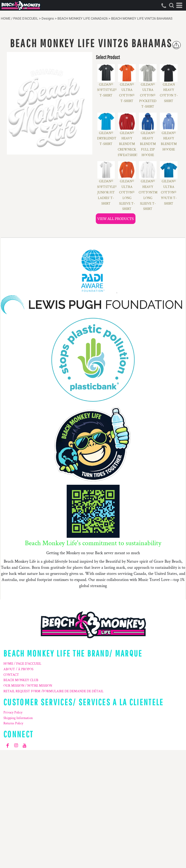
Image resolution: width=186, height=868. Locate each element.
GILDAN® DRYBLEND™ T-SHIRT (108, 139)
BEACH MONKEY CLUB (21, 680)
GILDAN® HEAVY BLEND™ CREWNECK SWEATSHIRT (128, 144)
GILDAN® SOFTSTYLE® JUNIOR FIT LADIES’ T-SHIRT (107, 192)
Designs (48, 18)
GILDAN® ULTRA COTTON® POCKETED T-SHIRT (148, 96)
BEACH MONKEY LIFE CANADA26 (83, 18)
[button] (171, 5)
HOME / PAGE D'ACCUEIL (19, 18)
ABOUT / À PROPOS (18, 669)
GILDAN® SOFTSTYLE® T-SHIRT (107, 90)
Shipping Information (18, 718)
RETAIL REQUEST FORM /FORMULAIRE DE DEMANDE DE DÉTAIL (53, 691)
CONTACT (11, 675)
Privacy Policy (13, 713)
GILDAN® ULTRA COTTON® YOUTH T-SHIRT (169, 192)
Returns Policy (13, 723)
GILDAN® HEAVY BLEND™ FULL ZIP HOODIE (148, 144)
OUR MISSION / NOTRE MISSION (28, 686)
